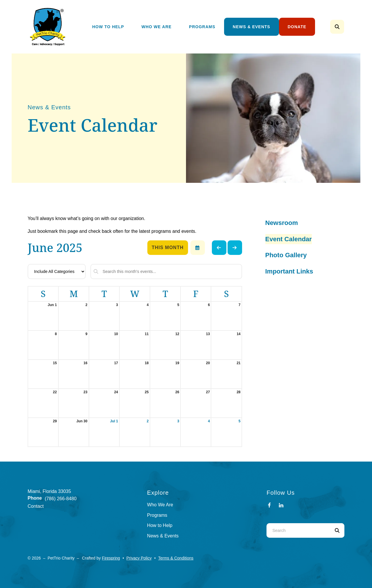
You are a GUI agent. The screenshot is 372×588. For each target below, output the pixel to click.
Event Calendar (289, 239)
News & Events (252, 27)
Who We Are (157, 27)
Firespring (111, 558)
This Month (168, 247)
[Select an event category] (57, 271)
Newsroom (282, 223)
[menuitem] (108, 27)
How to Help (160, 525)
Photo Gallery (286, 255)
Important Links (289, 271)
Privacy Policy (139, 558)
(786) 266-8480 (61, 499)
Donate (297, 27)
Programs (202, 27)
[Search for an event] (166, 271)
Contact (36, 506)
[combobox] (298, 530)
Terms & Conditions (176, 558)
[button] (337, 27)
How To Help (108, 27)
